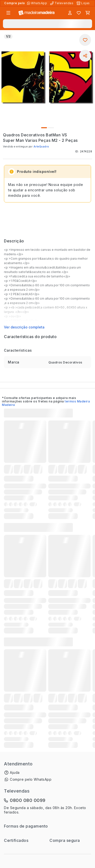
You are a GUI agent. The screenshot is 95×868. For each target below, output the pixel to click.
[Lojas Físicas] (84, 3)
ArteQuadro (41, 146)
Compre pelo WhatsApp (31, 779)
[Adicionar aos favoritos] (85, 40)
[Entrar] (70, 13)
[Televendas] (62, 3)
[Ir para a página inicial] (37, 13)
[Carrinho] (88, 13)
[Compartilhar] (85, 56)
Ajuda (15, 772)
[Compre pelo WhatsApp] (38, 3)
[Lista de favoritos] (79, 13)
